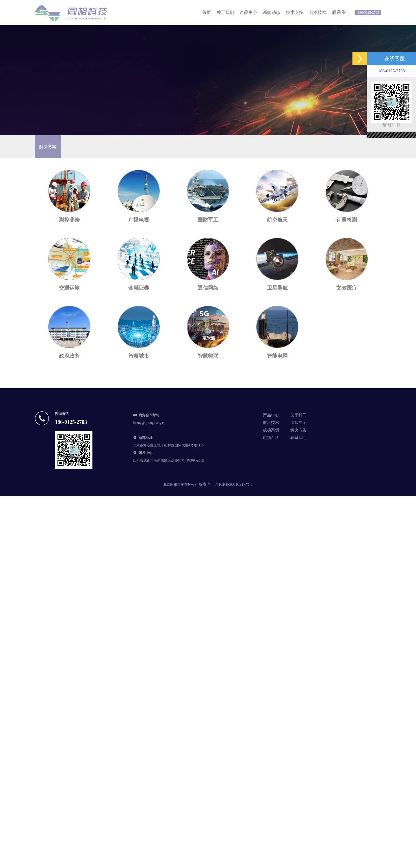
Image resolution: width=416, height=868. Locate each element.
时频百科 (271, 438)
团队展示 (298, 423)
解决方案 (298, 430)
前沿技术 (318, 12)
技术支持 (295, 12)
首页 (207, 12)
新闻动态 (272, 12)
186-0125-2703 (368, 12)
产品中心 (248, 12)
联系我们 (341, 12)
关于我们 (225, 12)
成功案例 (271, 430)
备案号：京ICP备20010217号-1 (226, 484)
